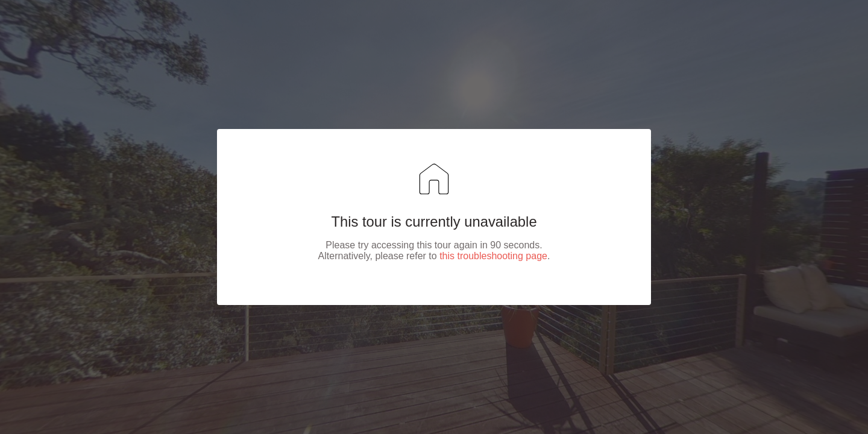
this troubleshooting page (493, 256)
